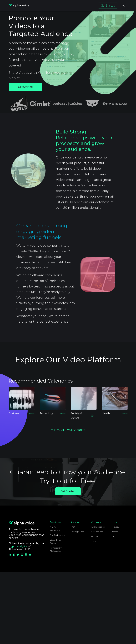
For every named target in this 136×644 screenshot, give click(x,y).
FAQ (73, 527)
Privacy (115, 527)
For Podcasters (57, 535)
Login (124, 5)
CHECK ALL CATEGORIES (68, 430)
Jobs (93, 541)
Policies (95, 536)
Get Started (108, 6)
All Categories (98, 527)
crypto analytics (18, 546)
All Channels (97, 532)
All (113, 536)
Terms (115, 532)
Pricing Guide (77, 532)
